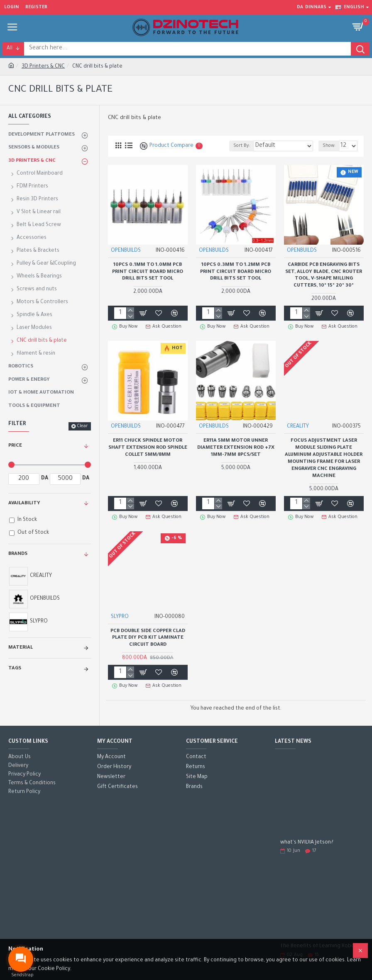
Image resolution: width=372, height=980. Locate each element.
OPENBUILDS (126, 251)
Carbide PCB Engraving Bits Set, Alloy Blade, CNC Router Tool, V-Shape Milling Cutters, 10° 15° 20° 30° (324, 276)
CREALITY (298, 427)
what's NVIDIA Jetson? (307, 843)
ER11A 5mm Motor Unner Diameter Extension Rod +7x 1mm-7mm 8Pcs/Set (236, 448)
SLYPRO (120, 617)
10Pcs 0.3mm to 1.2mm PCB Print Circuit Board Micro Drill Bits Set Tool (236, 272)
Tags (15, 669)
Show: (329, 146)
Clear (82, 426)
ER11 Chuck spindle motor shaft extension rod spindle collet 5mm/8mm (148, 448)
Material (21, 648)
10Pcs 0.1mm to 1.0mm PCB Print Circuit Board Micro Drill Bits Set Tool (148, 272)
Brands (18, 554)
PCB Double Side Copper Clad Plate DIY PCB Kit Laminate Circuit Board (148, 638)
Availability (24, 504)
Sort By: (242, 146)
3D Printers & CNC (43, 67)
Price (15, 446)
